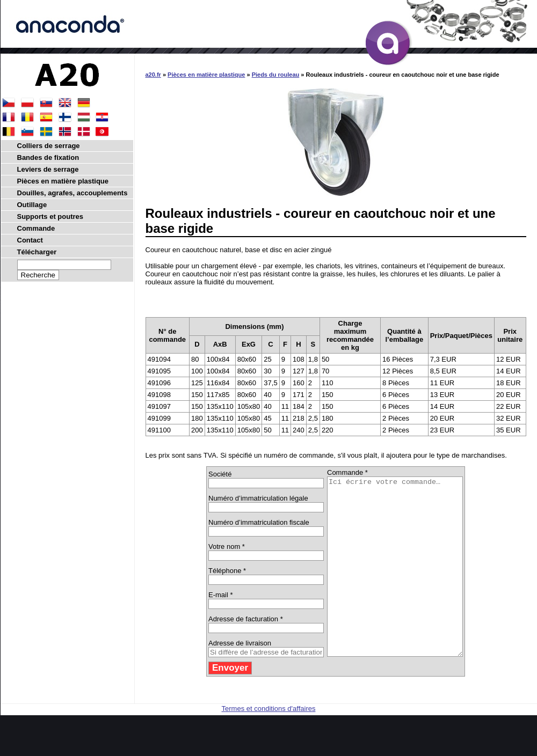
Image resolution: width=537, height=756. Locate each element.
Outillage (32, 205)
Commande (36, 228)
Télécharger (37, 252)
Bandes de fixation (48, 157)
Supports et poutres (50, 216)
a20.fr (153, 75)
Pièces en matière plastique (206, 75)
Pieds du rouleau (276, 75)
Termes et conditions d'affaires (269, 744)
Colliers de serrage (49, 146)
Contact (30, 240)
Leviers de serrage (48, 169)
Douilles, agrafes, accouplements (72, 193)
